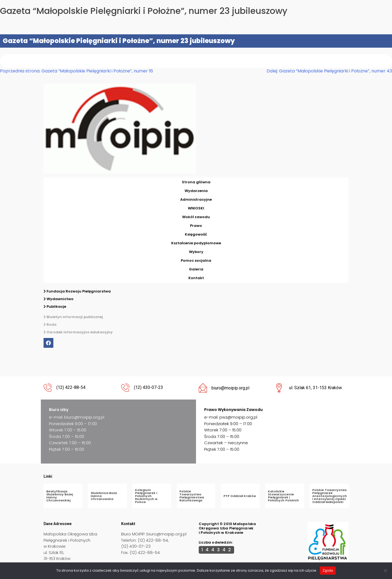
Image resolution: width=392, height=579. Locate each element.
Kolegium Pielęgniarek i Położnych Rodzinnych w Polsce (146, 496)
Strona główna (196, 182)
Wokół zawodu (196, 217)
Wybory (196, 252)
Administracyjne (196, 199)
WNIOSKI (196, 208)
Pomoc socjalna (196, 260)
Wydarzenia (196, 191)
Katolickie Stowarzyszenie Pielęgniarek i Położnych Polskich (283, 496)
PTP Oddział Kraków (240, 496)
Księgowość (196, 234)
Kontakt (196, 278)
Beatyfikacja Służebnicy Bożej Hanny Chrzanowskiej (60, 496)
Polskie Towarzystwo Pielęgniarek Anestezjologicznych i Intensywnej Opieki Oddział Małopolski (330, 496)
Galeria (196, 269)
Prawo (196, 226)
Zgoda (328, 570)
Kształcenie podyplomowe (196, 243)
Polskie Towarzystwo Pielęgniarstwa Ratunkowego (192, 496)
